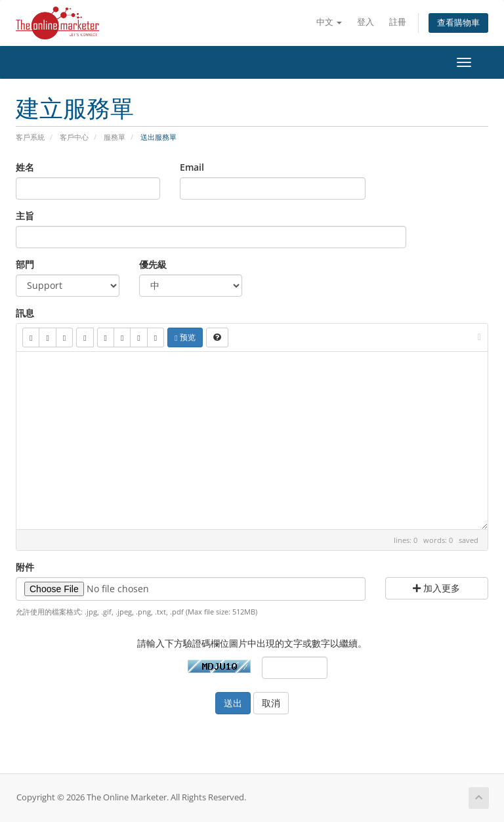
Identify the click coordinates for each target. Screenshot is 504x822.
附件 (25, 567)
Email (192, 167)
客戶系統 (30, 137)
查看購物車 (458, 23)
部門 (25, 264)
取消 (271, 703)
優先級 (153, 264)
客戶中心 (74, 137)
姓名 (25, 167)
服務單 (115, 137)
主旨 (25, 216)
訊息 (25, 313)
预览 (185, 337)
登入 (366, 22)
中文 (329, 22)
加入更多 (436, 588)
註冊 (398, 22)
